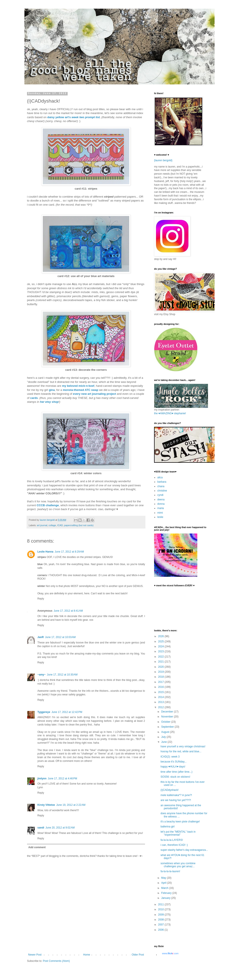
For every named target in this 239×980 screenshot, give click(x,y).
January (166, 898)
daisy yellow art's (59, 117)
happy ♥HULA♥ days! (173, 767)
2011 (161, 904)
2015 (161, 692)
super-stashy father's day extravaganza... (184, 850)
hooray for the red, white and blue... (181, 751)
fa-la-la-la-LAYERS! (172, 840)
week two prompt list (86, 117)
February (167, 893)
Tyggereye (44, 712)
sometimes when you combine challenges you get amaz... (178, 865)
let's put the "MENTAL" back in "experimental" (178, 833)
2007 (161, 925)
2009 (161, 915)
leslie (160, 517)
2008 (161, 920)
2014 (161, 697)
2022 (161, 657)
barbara (162, 482)
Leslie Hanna (45, 552)
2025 (161, 642)
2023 (161, 651)
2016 (161, 687)
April (164, 883)
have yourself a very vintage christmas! (183, 746)
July (164, 737)
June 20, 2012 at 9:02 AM (60, 828)
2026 (161, 636)
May (164, 878)
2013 (161, 702)
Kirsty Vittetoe (46, 805)
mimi (160, 513)
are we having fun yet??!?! (176, 800)
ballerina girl (168, 827)
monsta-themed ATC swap (81, 390)
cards (34, 398)
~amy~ (41, 675)
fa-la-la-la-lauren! (170, 871)
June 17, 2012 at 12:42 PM (67, 712)
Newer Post (35, 955)
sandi (41, 828)
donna (161, 504)
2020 (161, 667)
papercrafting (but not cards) (79, 525)
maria (161, 508)
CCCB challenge (48, 505)
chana (161, 486)
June (164, 742)
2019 (161, 672)
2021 (161, 662)
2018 (161, 677)
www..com (170, 953)
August (166, 732)
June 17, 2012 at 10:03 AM (60, 637)
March (165, 888)
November (168, 717)
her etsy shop (49, 402)
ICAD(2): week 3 (170, 757)
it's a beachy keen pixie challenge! (180, 822)
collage (52, 525)
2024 (161, 646)
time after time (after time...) (176, 772)
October (166, 722)
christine (162, 491)
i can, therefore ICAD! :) (174, 845)
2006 (161, 930)
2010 (161, 909)
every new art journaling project (95, 394)
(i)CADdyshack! (170, 790)
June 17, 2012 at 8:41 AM (68, 611)
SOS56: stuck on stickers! (175, 777)
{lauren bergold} (163, 160)
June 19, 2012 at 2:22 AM (71, 805)
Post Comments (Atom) (56, 961)
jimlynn (42, 779)
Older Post (138, 955)
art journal (42, 525)
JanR (41, 637)
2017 (161, 682)
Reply (41, 599)
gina (52, 390)
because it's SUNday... (174, 762)
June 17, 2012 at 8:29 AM (69, 552)
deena (161, 500)
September (168, 727)
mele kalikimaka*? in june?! (176, 795)
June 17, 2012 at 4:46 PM (62, 779)
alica (160, 477)
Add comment (37, 847)
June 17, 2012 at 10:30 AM (62, 675)
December (168, 712)
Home (87, 955)
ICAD (60, 525)
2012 (161, 707)
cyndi (160, 495)
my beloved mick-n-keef (78, 386)
